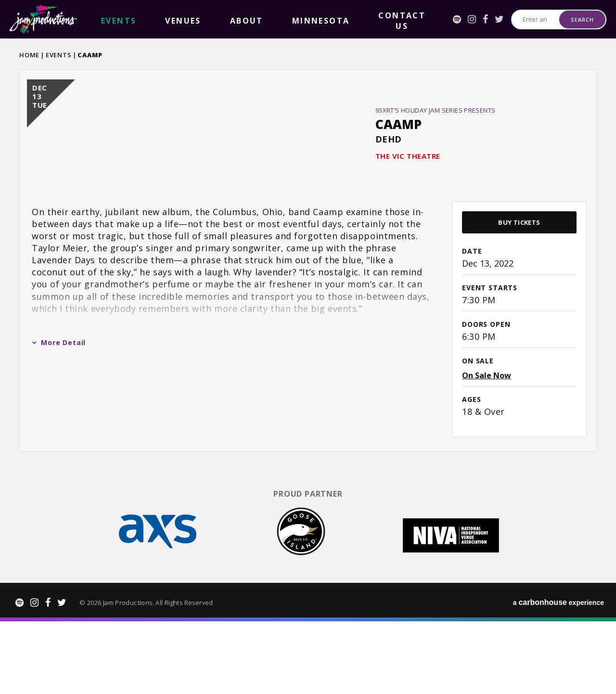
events (103, 19)
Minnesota (209, 19)
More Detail (59, 423)
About (169, 19)
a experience (558, 675)
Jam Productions (43, 19)
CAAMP (398, 165)
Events (59, 55)
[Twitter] (450, 19)
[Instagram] (423, 19)
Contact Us (260, 19)
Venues (136, 19)
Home (29, 55)
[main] (308, 300)
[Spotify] (408, 19)
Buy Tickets (519, 303)
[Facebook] (436, 19)
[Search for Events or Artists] (511, 19)
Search (582, 19)
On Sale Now (487, 456)
